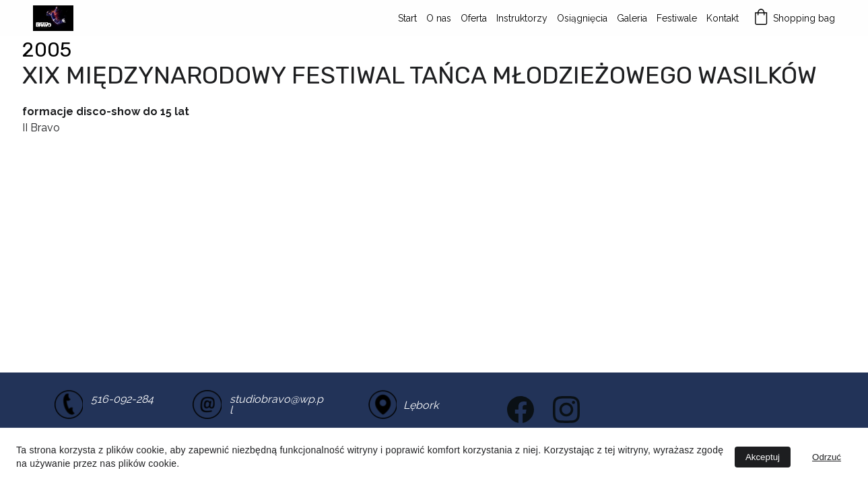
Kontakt (723, 18)
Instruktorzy (522, 18)
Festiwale (677, 18)
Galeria (632, 18)
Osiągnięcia (582, 18)
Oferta (474, 18)
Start (407, 18)
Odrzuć (827, 457)
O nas (439, 18)
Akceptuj (763, 457)
